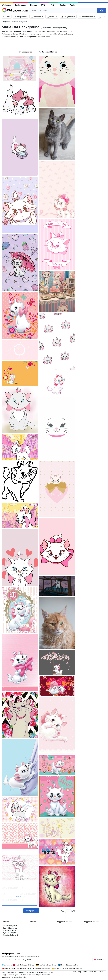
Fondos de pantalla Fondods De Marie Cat (68, 968)
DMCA (101, 972)
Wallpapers (7, 5)
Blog (24, 960)
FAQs (20, 960)
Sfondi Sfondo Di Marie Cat (42, 968)
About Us (5, 960)
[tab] (26, 52)
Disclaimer (93, 972)
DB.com (31, 960)
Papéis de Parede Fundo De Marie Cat (16, 968)
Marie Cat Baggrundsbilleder (25, 965)
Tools (73, 5)
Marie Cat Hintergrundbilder (47, 965)
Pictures (34, 5)
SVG (43, 5)
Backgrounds (21, 5)
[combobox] (63, 10)
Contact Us (13, 960)
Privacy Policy (77, 972)
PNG (53, 5)
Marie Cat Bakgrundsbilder (69, 965)
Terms (85, 972)
